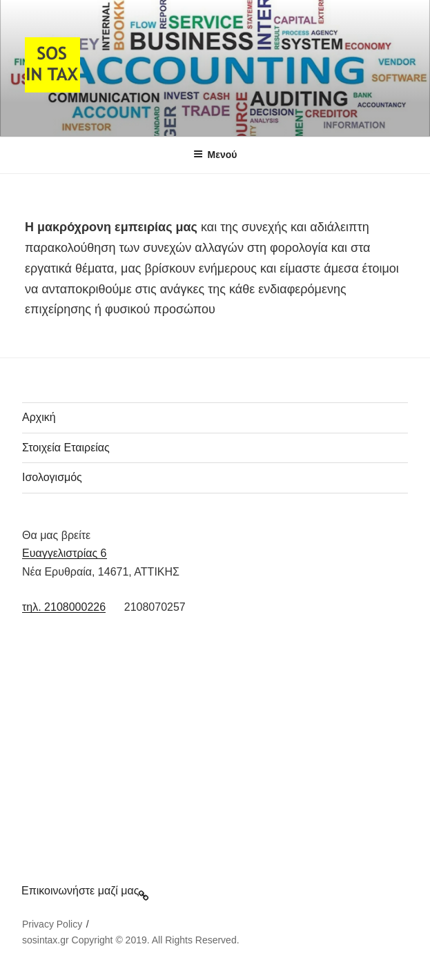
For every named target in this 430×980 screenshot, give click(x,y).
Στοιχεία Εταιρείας (66, 448)
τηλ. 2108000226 (64, 607)
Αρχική (39, 417)
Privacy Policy (52, 924)
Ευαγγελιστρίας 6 (65, 553)
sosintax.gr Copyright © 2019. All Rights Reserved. (131, 940)
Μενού (215, 155)
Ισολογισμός (52, 477)
